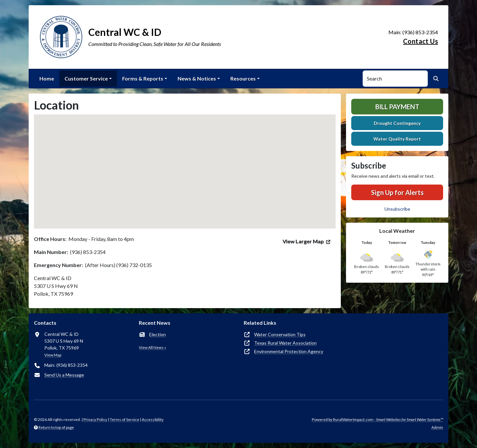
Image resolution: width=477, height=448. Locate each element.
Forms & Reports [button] (143, 78)
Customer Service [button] (86, 78)
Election (158, 334)
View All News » (152, 347)
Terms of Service (124, 419)
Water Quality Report (397, 139)
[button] (185, 165)
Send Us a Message (64, 375)
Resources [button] (243, 78)
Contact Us (420, 41)
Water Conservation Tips (280, 334)
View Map (53, 355)
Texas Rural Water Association (285, 343)
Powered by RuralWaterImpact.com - (377, 419)
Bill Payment (397, 107)
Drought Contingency (397, 123)
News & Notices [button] (197, 78)
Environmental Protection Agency (289, 351)
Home (47, 78)
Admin (437, 427)
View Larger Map (303, 241)
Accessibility (153, 419)
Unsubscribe (397, 209)
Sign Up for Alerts (397, 192)
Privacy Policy (95, 419)
